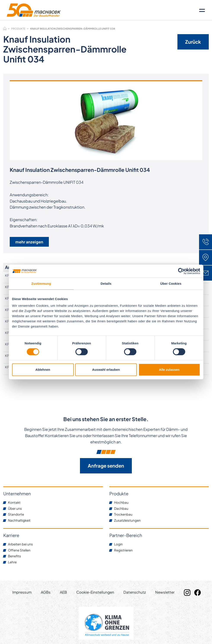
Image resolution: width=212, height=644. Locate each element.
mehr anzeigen (29, 242)
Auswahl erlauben (106, 370)
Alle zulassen (169, 370)
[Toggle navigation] (202, 10)
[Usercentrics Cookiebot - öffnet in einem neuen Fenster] (181, 271)
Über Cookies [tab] (171, 284)
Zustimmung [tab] (41, 284)
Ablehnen (43, 370)
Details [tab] (106, 284)
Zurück (193, 42)
